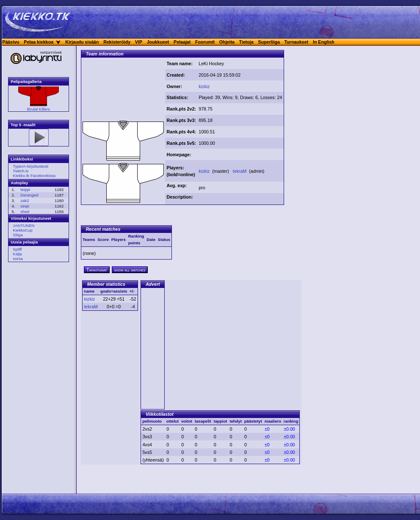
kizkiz (204, 86)
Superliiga (269, 42)
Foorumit (205, 42)
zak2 (25, 201)
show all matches (130, 270)
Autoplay (19, 183)
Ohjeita (227, 42)
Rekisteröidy (117, 42)
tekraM (240, 171)
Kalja (17, 254)
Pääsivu (11, 42)
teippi (25, 189)
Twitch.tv (21, 171)
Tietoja (246, 42)
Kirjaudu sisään (82, 42)
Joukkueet (158, 42)
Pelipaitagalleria (26, 82)
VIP (139, 42)
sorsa (18, 259)
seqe (25, 206)
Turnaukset (297, 42)
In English (324, 42)
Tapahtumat (97, 270)
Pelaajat (182, 42)
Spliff (17, 249)
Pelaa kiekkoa (39, 42)
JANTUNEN (23, 225)
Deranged (29, 195)
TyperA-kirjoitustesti (30, 166)
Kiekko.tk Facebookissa (34, 176)
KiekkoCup (22, 230)
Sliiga (18, 235)
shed (25, 212)
